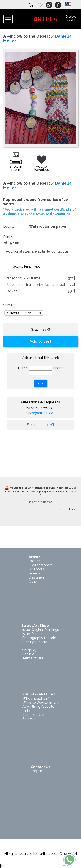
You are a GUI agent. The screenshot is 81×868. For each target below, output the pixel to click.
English (36, 771)
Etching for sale (35, 642)
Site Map (29, 719)
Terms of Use (33, 658)
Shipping (29, 650)
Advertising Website (38, 707)
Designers (37, 577)
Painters (35, 561)
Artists (35, 557)
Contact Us (40, 767)
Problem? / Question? (40, 502)
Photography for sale (39, 638)
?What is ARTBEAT (39, 694)
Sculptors (36, 569)
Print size (10, 237)
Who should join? (36, 698)
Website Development (40, 702)
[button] (67, 5)
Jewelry (35, 573)
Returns (28, 654)
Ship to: (9, 305)
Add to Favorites (41, 164)
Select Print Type (27, 266)
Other (33, 581)
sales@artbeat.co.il (41, 413)
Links (27, 711)
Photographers (41, 565)
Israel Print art (33, 634)
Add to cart (40, 341)
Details (9, 226)
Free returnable (40, 425)
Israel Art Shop (36, 626)
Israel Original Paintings (41, 630)
